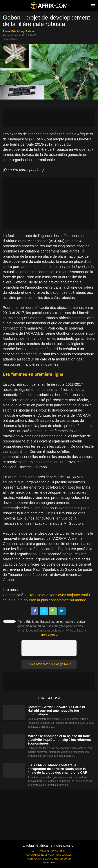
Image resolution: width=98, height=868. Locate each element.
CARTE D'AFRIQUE (40, 851)
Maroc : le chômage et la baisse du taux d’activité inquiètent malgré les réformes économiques (59, 740)
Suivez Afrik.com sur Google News (49, 664)
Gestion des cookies (62, 859)
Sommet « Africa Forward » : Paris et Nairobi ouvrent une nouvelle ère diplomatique (56, 711)
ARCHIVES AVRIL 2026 (38, 859)
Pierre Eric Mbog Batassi (19, 31)
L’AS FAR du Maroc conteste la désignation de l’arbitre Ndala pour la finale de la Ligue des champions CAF (57, 769)
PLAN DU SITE (60, 851)
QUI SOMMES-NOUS (37, 855)
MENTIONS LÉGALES (61, 855)
